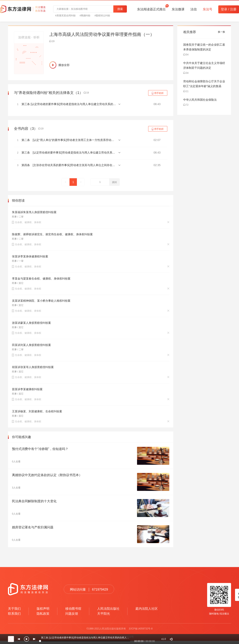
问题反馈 (72, 614)
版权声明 (43, 609)
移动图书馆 (73, 609)
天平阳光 (104, 614)
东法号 (208, 9)
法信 (194, 9)
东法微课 (178, 9)
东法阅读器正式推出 (151, 8)
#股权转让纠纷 (102, 16)
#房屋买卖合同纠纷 (65, 16)
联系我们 (14, 614)
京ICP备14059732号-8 (141, 629)
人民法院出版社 (108, 609)
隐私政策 (43, 614)
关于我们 (14, 609)
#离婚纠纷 (85, 16)
